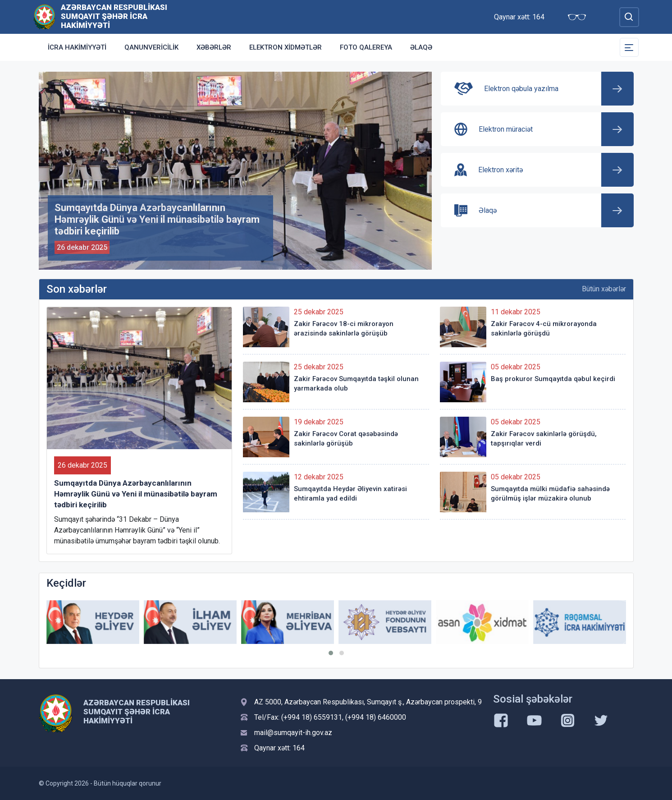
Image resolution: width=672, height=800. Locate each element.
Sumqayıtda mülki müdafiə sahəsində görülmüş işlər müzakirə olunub (550, 494)
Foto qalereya (366, 47)
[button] (331, 653)
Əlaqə (421, 47)
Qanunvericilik (151, 47)
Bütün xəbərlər (604, 289)
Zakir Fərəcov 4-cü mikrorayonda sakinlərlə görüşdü (544, 329)
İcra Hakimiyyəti (77, 47)
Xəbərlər (214, 47)
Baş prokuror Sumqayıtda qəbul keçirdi (553, 379)
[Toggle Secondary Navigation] (629, 47)
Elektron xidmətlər (286, 47)
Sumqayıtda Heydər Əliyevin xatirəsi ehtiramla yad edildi (350, 494)
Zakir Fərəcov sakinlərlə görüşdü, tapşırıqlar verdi (544, 439)
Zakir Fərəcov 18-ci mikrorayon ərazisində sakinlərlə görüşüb (344, 329)
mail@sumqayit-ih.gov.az (293, 733)
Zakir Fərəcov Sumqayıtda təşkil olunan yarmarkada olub (356, 384)
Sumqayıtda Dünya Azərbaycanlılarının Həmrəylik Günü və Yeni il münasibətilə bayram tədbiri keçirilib (136, 494)
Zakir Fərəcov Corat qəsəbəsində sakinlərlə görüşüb (346, 439)
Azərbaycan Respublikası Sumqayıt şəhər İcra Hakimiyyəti (114, 16)
